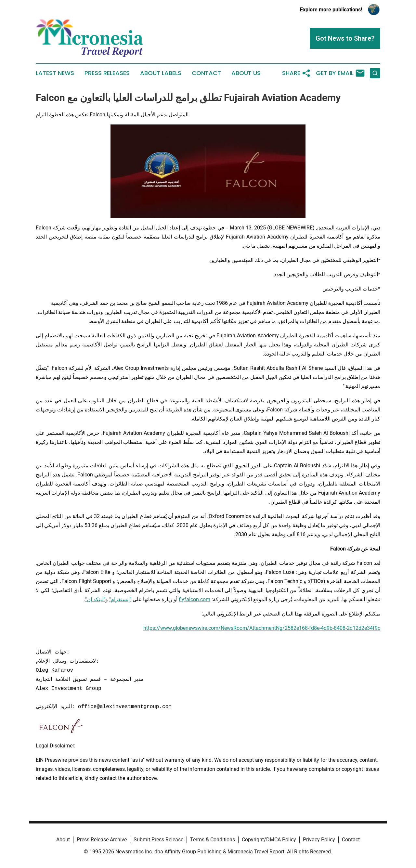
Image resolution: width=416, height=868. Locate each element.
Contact (206, 73)
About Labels (161, 73)
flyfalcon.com (195, 599)
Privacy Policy (319, 840)
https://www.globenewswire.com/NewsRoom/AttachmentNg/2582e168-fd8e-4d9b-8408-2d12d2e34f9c (262, 628)
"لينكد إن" (95, 599)
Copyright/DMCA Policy (269, 840)
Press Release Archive (102, 840)
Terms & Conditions (213, 840)
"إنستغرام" (120, 599)
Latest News (55, 73)
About (63, 840)
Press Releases (107, 73)
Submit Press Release (158, 840)
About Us (246, 73)
